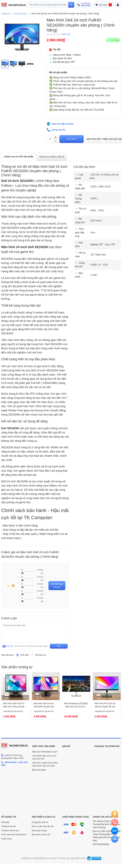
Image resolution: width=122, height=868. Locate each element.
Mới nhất (25, 655)
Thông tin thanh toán (10, 830)
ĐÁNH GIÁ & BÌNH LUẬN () (52, 157)
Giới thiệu (5, 822)
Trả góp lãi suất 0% (40, 822)
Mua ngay (72, 139)
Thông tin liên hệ (8, 826)
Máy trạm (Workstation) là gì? (45, 752)
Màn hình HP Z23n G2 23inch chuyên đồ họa (105, 705)
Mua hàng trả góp (39, 830)
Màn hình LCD (20, 14)
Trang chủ (6, 14)
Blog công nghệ (39, 770)
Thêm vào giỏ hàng (113, 139)
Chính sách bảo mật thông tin (14, 835)
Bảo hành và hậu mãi (41, 835)
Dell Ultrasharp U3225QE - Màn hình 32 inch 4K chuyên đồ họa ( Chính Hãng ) (76, 705)
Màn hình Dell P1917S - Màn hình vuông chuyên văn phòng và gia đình (14, 705)
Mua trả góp (94, 139)
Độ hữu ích (41, 655)
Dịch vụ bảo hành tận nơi (43, 826)
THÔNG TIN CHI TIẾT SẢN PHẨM (18, 157)
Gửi (59, 646)
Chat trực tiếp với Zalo (62, 124)
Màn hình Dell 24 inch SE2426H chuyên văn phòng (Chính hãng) (44, 705)
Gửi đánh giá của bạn (57, 586)
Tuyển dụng (6, 839)
